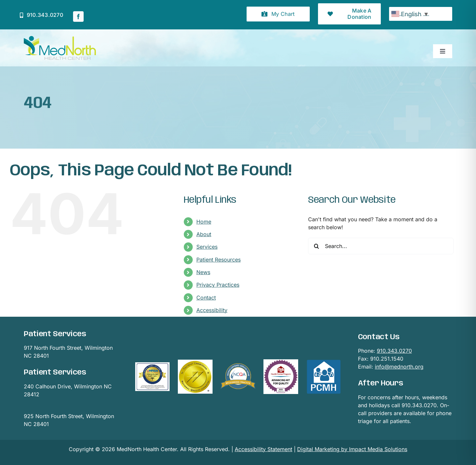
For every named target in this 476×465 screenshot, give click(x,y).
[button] (278, 14)
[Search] (316, 246)
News (203, 272)
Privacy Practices (218, 285)
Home (204, 222)
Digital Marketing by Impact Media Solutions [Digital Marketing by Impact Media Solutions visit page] (352, 449)
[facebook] (78, 17)
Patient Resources (218, 260)
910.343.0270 (394, 351)
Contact (206, 298)
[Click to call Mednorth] (41, 15)
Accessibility (212, 310)
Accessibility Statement (263, 449)
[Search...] (381, 246)
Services (207, 247)
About (204, 234)
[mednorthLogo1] (60, 39)
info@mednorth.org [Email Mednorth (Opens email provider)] (399, 367)
